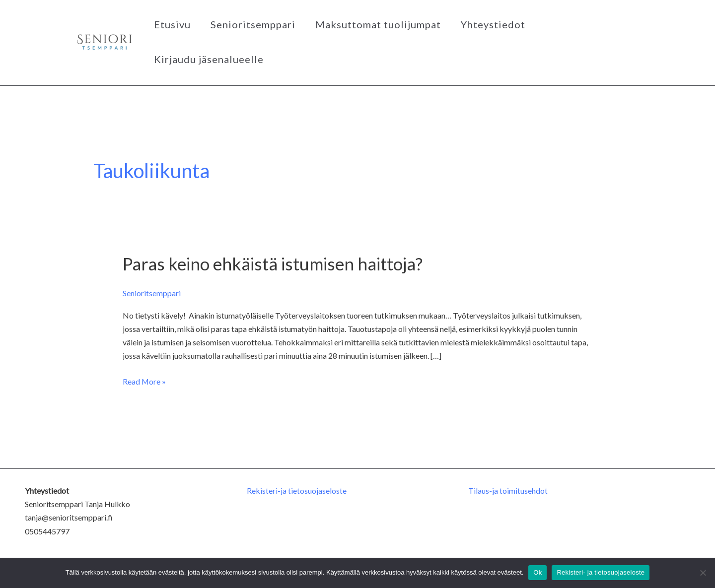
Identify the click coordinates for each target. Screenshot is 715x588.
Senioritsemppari (253, 24)
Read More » (144, 380)
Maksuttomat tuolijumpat (378, 24)
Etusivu (172, 24)
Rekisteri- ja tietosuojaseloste (601, 572)
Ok (537, 572)
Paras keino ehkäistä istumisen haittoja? (273, 263)
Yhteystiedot (493, 24)
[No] (703, 573)
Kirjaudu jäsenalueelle (209, 59)
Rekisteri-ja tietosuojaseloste (297, 490)
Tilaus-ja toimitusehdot (508, 490)
